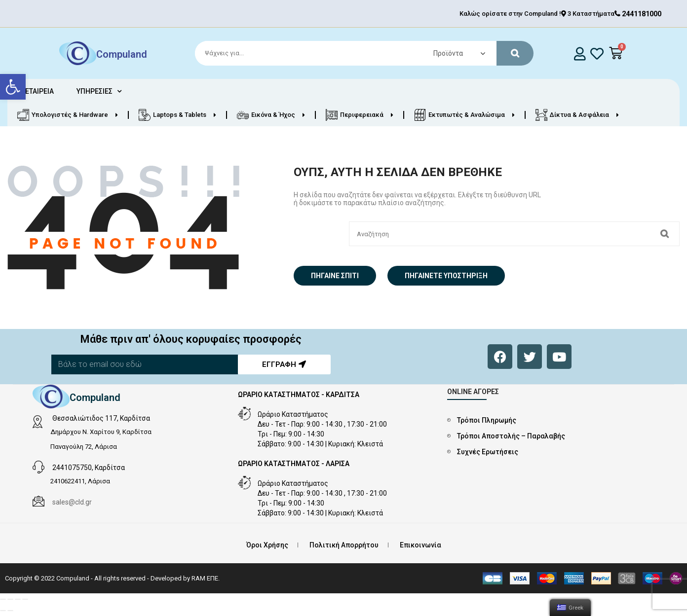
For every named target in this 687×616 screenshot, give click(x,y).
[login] (580, 54)
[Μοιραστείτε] (10, 599)
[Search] (360, 53)
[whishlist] (597, 54)
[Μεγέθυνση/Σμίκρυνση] (25, 599)
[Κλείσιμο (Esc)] (3, 599)
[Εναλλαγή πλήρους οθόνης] (18, 599)
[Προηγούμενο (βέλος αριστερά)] (3, 611)
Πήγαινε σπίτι (335, 276)
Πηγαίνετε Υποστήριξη (446, 276)
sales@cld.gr (72, 502)
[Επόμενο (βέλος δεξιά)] (10, 611)
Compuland (122, 54)
